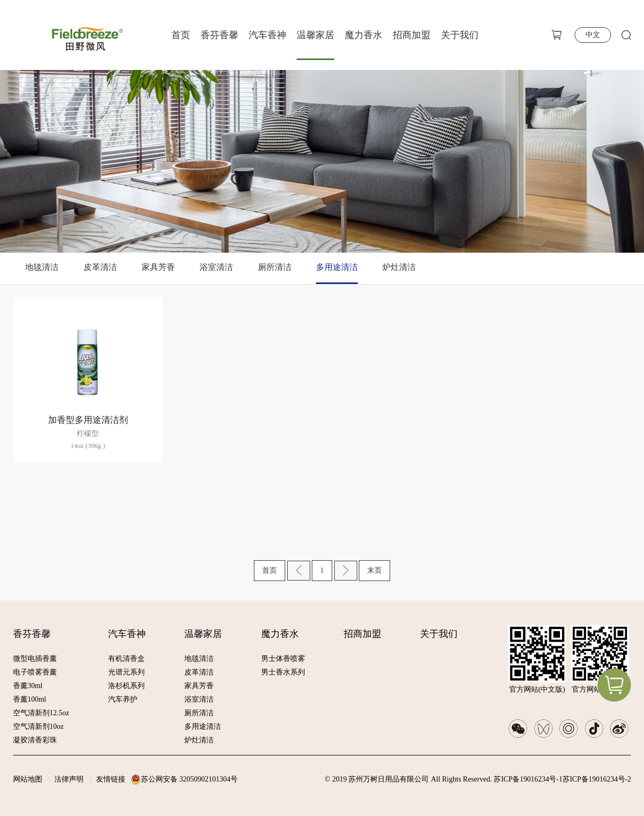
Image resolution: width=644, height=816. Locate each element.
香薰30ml (28, 686)
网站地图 (28, 779)
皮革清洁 (100, 267)
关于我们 (460, 35)
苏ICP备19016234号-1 (528, 779)
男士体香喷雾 (283, 659)
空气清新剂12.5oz (41, 713)
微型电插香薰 (35, 659)
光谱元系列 (126, 672)
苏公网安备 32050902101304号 (190, 779)
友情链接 (111, 779)
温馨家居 (315, 35)
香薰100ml (30, 699)
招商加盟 (412, 35)
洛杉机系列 (126, 686)
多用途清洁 (337, 267)
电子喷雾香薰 (35, 672)
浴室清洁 (216, 267)
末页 (374, 570)
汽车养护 (123, 699)
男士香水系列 (283, 672)
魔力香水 (364, 35)
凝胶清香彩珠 (35, 740)
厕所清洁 (275, 267)
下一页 (346, 571)
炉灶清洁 (399, 267)
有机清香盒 (126, 659)
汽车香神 (267, 35)
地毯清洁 (42, 267)
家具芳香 (158, 267)
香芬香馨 (219, 35)
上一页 (299, 571)
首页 (181, 35)
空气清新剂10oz (38, 726)
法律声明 (69, 779)
